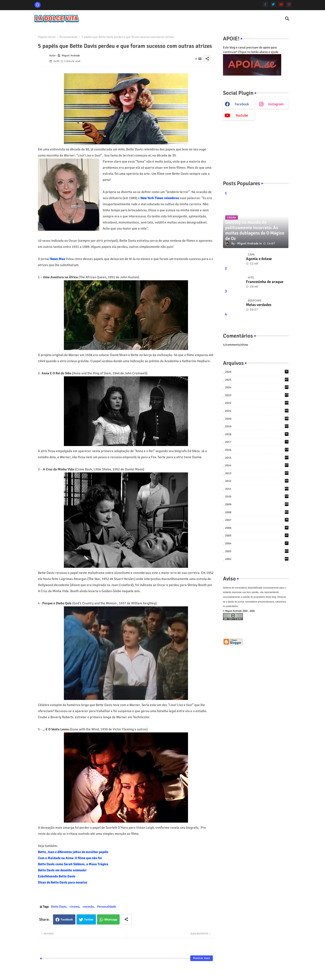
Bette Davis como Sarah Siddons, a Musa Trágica (73, 864)
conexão (88, 907)
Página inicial (47, 37)
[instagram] (289, 4)
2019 (257, 426)
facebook (242, 104)
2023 (257, 395)
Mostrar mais (202, 958)
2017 (257, 442)
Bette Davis (59, 907)
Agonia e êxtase (259, 259)
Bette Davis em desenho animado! (62, 870)
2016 (257, 450)
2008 (257, 512)
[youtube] (281, 4)
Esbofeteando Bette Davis (57, 876)
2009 (257, 504)
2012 (257, 481)
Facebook (67, 920)
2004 (257, 543)
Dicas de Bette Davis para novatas (63, 882)
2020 (257, 419)
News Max (58, 259)
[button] (287, 19)
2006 (257, 528)
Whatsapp (111, 920)
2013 (257, 473)
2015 (257, 458)
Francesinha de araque (265, 282)
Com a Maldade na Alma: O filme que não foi (70, 858)
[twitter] (273, 4)
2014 (257, 465)
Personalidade (69, 37)
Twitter (89, 920)
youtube (242, 115)
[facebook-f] (265, 4)
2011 (257, 489)
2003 (257, 551)
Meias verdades (259, 305)
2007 (257, 520)
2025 (257, 380)
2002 (257, 559)
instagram (276, 104)
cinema (74, 907)
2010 (257, 496)
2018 (257, 434)
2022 (257, 403)
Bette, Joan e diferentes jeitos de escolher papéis (73, 852)
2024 (257, 387)
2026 (257, 372)
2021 (257, 411)
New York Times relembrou (160, 198)
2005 (257, 535)
